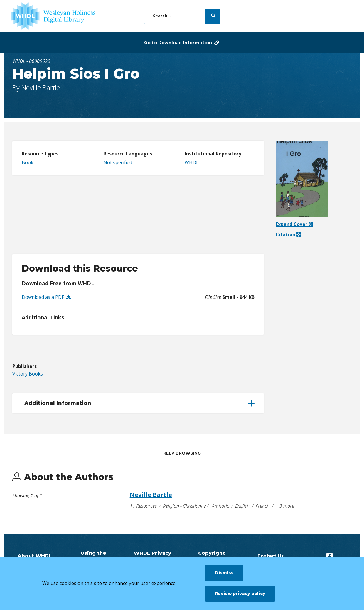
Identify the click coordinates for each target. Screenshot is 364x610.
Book (28, 162)
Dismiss (224, 573)
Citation (286, 234)
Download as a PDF (43, 297)
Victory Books (28, 374)
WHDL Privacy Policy (152, 556)
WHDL (192, 162)
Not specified (118, 162)
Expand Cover (294, 224)
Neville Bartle (41, 88)
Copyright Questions (212, 556)
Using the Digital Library (94, 556)
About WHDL (35, 556)
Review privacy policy (240, 594)
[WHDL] (53, 16)
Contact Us (271, 556)
